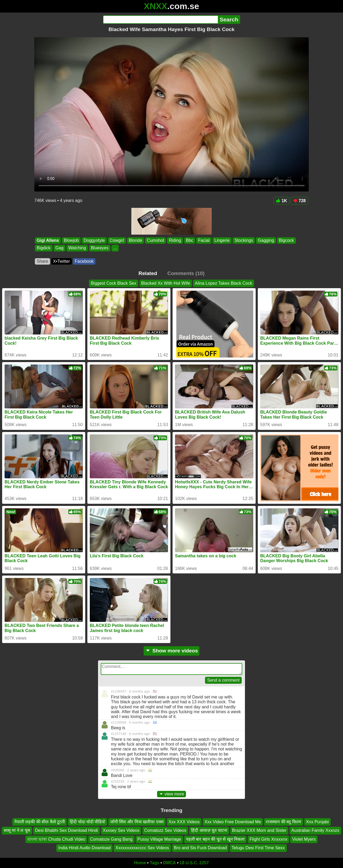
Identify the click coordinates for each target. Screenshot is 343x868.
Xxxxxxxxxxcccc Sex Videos (142, 848)
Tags (155, 863)
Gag (59, 248)
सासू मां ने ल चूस (17, 830)
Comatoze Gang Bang (111, 839)
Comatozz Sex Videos (165, 830)
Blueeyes (100, 248)
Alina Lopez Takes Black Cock (223, 283)
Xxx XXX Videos (184, 822)
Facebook (84, 261)
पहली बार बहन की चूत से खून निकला (215, 839)
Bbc (190, 240)
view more (171, 794)
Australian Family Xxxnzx (315, 830)
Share (42, 261)
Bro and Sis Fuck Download (200, 848)
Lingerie (222, 240)
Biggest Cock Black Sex (114, 283)
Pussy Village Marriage (159, 839)
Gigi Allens (48, 240)
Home (140, 863)
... (115, 248)
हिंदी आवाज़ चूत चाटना (209, 830)
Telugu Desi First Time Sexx (258, 848)
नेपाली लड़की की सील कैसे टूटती (40, 822)
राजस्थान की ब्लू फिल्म (283, 822)
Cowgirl (117, 240)
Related (148, 273)
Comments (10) (186, 273)
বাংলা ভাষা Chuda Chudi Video (56, 839)
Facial (204, 240)
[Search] (160, 20)
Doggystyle (94, 240)
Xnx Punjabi (317, 822)
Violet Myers (304, 839)
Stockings (244, 240)
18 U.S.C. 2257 (194, 863)
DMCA (169, 863)
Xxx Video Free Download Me (233, 822)
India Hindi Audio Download (84, 848)
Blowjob (71, 240)
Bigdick (44, 248)
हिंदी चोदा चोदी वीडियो (87, 822)
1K (282, 201)
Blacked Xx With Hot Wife (166, 283)
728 (299, 201)
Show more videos (172, 651)
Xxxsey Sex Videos (121, 830)
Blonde (136, 240)
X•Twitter (61, 261)
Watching (77, 248)
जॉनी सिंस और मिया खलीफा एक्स (137, 822)
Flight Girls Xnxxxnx (268, 839)
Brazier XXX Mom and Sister (259, 830)
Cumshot (155, 240)
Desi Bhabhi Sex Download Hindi (67, 830)
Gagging (266, 240)
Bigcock (286, 240)
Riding (175, 240)
